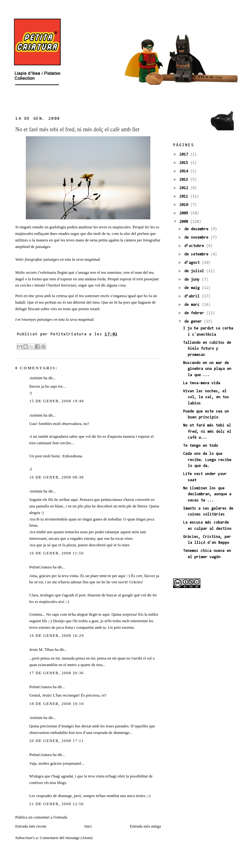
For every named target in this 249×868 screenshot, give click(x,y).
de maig (193, 288)
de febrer (195, 313)
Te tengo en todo (200, 446)
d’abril (193, 296)
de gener (194, 322)
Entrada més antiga (145, 826)
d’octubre (195, 246)
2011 (185, 196)
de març (193, 305)
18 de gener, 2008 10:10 (56, 704)
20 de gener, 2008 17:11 (56, 741)
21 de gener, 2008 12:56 (56, 804)
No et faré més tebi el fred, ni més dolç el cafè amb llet (77, 129)
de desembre (197, 229)
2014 (185, 171)
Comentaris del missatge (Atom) (66, 838)
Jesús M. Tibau (41, 649)
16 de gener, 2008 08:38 (56, 477)
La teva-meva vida (202, 383)
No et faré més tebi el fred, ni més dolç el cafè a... (207, 432)
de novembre (197, 238)
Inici (88, 826)
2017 (185, 154)
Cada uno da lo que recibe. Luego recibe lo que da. (207, 460)
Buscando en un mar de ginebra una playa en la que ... (207, 369)
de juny (193, 280)
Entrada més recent (31, 826)
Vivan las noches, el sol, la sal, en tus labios (206, 397)
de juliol (195, 271)
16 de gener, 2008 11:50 (56, 553)
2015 (185, 163)
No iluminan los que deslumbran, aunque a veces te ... (207, 494)
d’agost (193, 263)
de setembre (197, 254)
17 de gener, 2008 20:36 (56, 673)
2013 (185, 180)
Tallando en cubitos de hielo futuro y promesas (207, 349)
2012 (185, 188)
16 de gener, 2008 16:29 (56, 635)
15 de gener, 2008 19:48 (56, 401)
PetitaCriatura (40, 567)
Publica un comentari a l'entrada (41, 817)
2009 (185, 213)
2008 (185, 222)
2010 (185, 205)
